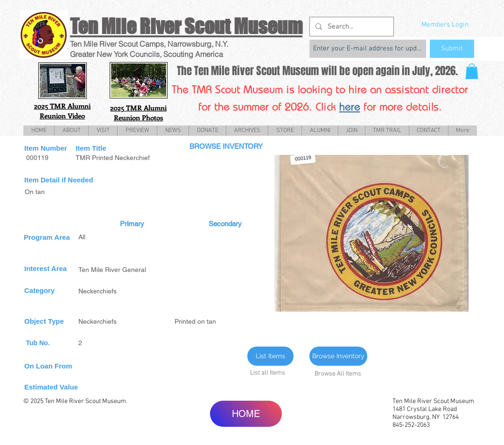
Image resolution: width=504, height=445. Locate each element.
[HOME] (246, 414)
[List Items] (270, 356)
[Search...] (351, 27)
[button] (472, 71)
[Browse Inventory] (338, 356)
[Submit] (452, 49)
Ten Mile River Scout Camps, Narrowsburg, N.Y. (149, 44)
